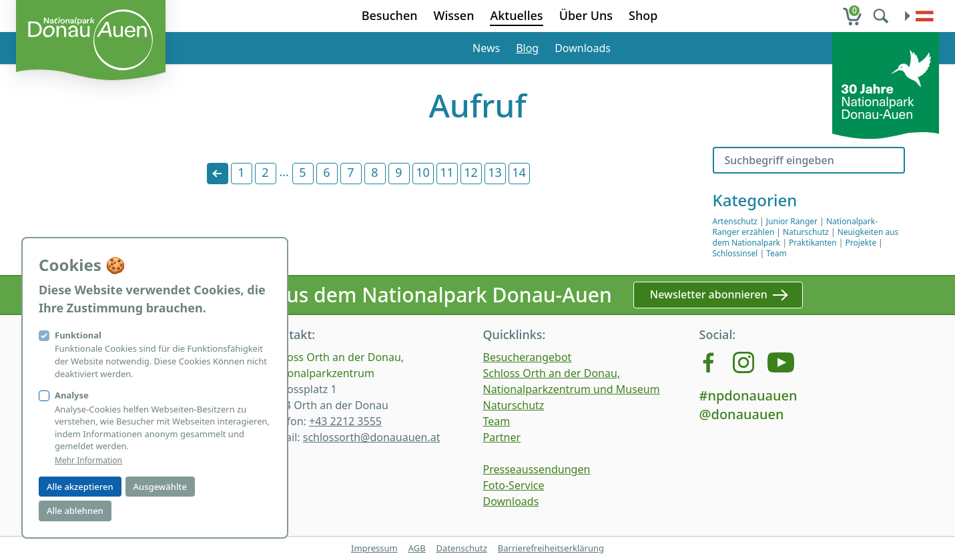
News (486, 48)
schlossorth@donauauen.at (372, 437)
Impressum (374, 548)
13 (495, 172)
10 (423, 172)
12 (471, 172)
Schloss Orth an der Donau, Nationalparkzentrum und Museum (572, 381)
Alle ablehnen (75, 511)
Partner (502, 437)
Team (776, 253)
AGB (417, 548)
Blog (527, 48)
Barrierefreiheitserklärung (551, 548)
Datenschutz (462, 548)
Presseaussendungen (537, 469)
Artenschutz (735, 221)
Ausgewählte (160, 487)
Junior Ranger (792, 221)
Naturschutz (806, 232)
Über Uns (586, 15)
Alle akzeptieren (80, 487)
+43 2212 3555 (345, 421)
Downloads (583, 48)
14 (519, 172)
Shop (643, 15)
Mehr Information (88, 461)
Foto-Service (514, 485)
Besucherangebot (528, 357)
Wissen (454, 15)
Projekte (861, 243)
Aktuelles (516, 15)
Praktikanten (813, 243)
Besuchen (390, 15)
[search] (882, 16)
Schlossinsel (735, 253)
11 (447, 172)
